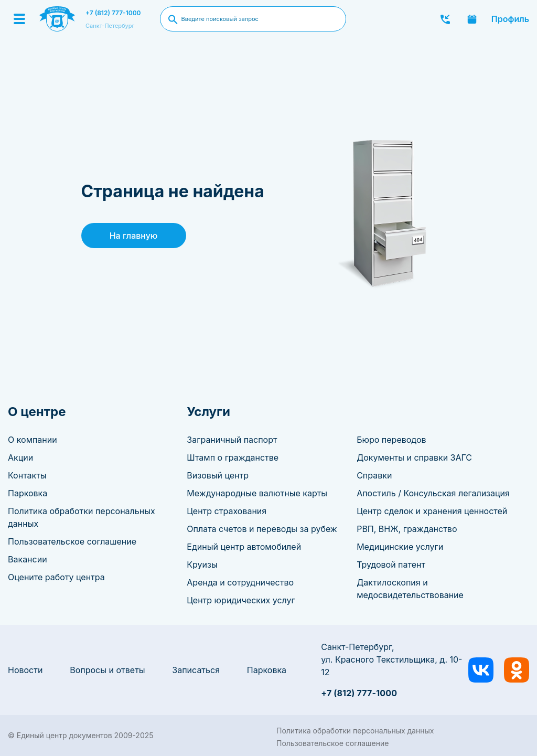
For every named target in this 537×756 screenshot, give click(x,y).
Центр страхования (227, 511)
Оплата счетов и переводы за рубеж (262, 529)
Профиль (510, 19)
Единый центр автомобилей (244, 547)
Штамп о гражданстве (233, 457)
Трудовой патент (391, 565)
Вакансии (28, 559)
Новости (25, 670)
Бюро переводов (391, 440)
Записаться (196, 670)
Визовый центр (218, 475)
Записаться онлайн (472, 19)
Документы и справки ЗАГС (414, 457)
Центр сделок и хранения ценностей (432, 511)
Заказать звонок (445, 19)
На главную (134, 236)
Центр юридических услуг (241, 600)
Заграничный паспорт (232, 440)
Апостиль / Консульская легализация (433, 493)
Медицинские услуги (400, 547)
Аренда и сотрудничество (240, 582)
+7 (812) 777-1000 (113, 13)
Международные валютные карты (257, 493)
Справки (374, 475)
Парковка (28, 493)
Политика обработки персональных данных (355, 731)
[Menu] (19, 19)
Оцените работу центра (56, 577)
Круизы (202, 565)
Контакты (27, 475)
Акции (20, 457)
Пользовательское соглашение (72, 541)
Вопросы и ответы (107, 670)
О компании (33, 440)
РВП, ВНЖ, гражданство (407, 529)
